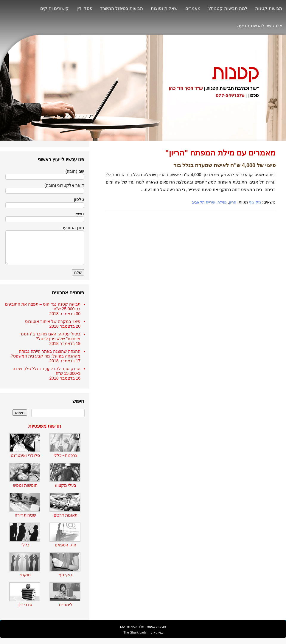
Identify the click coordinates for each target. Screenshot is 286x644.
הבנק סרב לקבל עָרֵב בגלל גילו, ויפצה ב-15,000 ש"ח (46, 371)
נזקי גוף (255, 202)
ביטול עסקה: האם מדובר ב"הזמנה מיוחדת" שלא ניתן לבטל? (50, 336)
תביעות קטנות (269, 8)
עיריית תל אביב (204, 202)
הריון (233, 202)
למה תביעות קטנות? (228, 8)
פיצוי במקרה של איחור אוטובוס (53, 321)
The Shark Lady (135, 632)
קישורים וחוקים (55, 8)
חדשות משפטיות (45, 426)
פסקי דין (84, 8)
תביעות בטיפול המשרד (122, 8)
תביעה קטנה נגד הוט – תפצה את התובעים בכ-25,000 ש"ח (43, 306)
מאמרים (193, 8)
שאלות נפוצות (164, 8)
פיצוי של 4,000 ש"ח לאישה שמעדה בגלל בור (224, 165)
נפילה (222, 202)
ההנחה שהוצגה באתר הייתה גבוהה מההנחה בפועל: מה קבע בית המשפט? (46, 354)
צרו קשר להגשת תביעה (260, 26)
